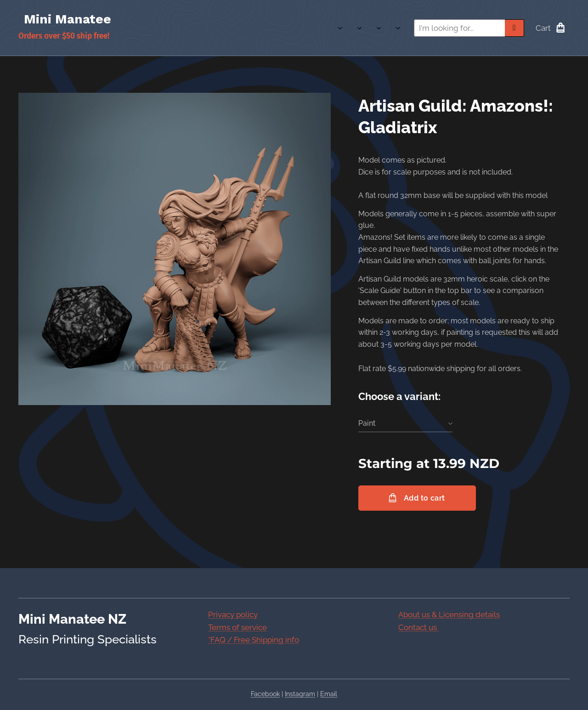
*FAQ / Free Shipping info (254, 640)
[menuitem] (323, 28)
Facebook (265, 694)
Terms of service (237, 627)
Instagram (300, 694)
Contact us (418, 627)
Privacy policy (233, 614)
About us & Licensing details (449, 614)
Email (329, 694)
